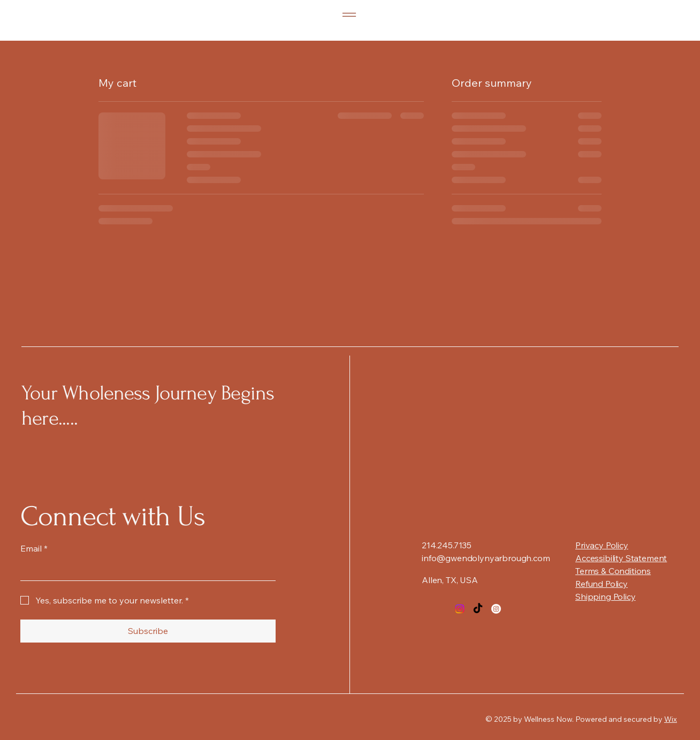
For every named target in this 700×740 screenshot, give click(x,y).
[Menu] (349, 15)
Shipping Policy (606, 596)
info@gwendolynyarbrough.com (486, 558)
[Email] (145, 570)
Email (34, 548)
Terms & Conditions (613, 571)
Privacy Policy (602, 545)
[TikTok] (478, 609)
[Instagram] (460, 609)
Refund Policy (602, 584)
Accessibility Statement (621, 558)
